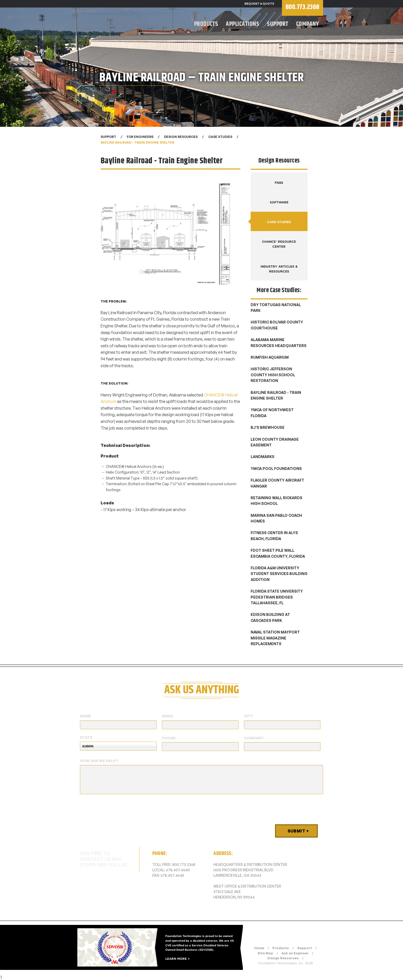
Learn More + (178, 958)
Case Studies (220, 137)
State (86, 737)
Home (259, 948)
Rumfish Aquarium (270, 357)
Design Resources (283, 958)
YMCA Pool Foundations (276, 469)
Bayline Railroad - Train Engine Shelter (137, 142)
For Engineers (140, 137)
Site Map (265, 953)
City (249, 716)
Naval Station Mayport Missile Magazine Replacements (275, 638)
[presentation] (119, 808)
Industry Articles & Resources (279, 269)
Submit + (298, 831)
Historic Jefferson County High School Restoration (273, 375)
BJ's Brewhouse (268, 427)
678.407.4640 (178, 870)
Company (308, 24)
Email (168, 716)
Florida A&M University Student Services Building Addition (279, 574)
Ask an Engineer (295, 953)
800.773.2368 (184, 864)
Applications (242, 24)
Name (85, 716)
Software (279, 202)
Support (278, 24)
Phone (169, 738)
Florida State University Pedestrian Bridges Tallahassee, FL (277, 597)
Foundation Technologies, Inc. (126, 22)
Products (206, 24)
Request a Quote (259, 4)
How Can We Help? (99, 761)
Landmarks (263, 457)
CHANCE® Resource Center (279, 244)
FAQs (279, 183)
